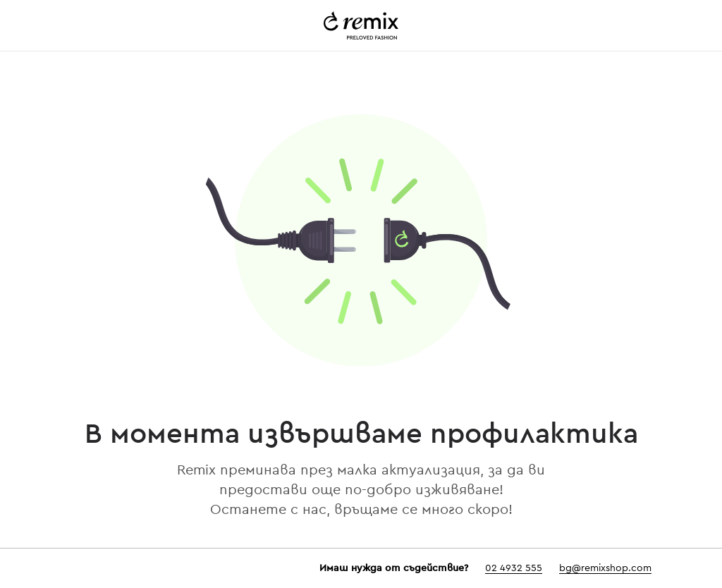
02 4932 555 (514, 568)
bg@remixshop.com (605, 568)
